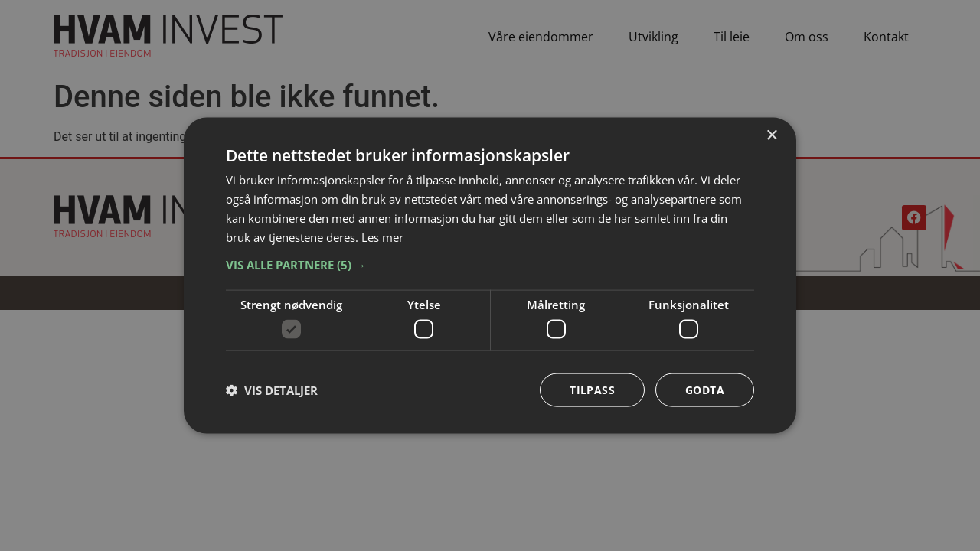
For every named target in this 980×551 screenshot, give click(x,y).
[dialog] (490, 276)
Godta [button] (705, 389)
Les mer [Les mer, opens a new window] (382, 236)
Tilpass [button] (592, 389)
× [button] (771, 136)
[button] (490, 265)
